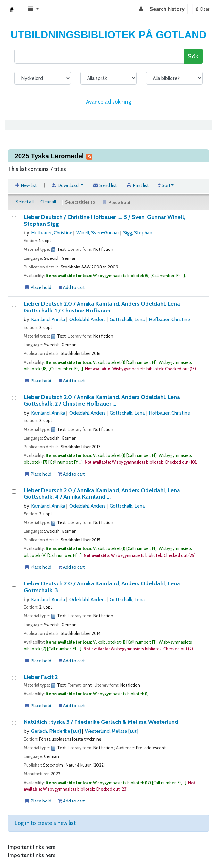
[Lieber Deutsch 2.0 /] (14, 305)
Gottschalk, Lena (127, 319)
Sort (164, 185)
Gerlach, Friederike (56, 731)
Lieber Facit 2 (41, 677)
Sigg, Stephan (138, 233)
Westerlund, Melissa (112, 731)
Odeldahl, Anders (88, 319)
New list (25, 185)
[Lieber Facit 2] (14, 678)
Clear (202, 9)
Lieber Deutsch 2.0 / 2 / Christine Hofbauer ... (102, 400)
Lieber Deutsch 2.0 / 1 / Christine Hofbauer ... (102, 307)
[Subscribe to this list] (89, 156)
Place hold (38, 287)
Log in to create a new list (45, 823)
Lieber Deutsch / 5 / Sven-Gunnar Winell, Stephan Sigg (104, 220)
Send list (105, 185)
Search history (167, 9)
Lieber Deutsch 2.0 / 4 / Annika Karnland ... (102, 494)
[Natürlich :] (14, 723)
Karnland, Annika (48, 319)
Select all (25, 202)
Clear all (48, 202)
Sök (193, 56)
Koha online (12, 9)
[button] (33, 9)
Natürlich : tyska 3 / (102, 722)
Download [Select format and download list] (65, 185)
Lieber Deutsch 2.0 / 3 (102, 587)
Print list (137, 185)
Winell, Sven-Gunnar (98, 233)
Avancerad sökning (108, 102)
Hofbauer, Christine (52, 233)
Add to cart (71, 287)
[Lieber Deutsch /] (14, 218)
